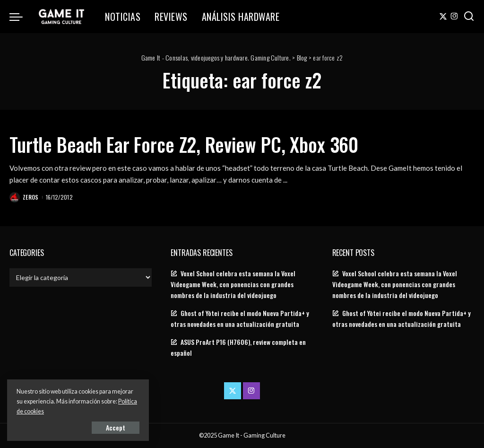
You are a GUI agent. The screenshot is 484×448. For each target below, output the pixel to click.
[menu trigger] (21, 17)
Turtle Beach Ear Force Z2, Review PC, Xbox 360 (184, 144)
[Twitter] (443, 17)
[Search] (469, 17)
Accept (116, 427)
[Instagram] (454, 17)
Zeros (31, 197)
